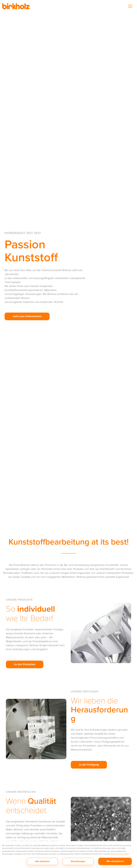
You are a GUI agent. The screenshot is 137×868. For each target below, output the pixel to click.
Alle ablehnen (42, 861)
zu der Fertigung (89, 765)
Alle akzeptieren (115, 861)
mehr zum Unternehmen (27, 316)
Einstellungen (78, 861)
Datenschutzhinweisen (120, 854)
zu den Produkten (25, 664)
